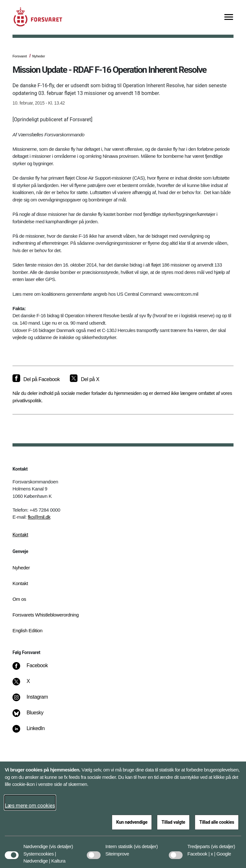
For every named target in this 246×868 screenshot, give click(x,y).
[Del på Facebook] (36, 379)
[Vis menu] (229, 17)
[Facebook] (35, 669)
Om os (19, 599)
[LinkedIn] (33, 732)
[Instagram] (35, 700)
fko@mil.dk (39, 517)
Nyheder (38, 56)
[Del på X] (84, 379)
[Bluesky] (33, 716)
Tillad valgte (173, 822)
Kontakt (20, 535)
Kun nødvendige (132, 822)
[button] (61, 843)
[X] (29, 685)
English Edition (28, 630)
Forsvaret (20, 56)
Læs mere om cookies (30, 806)
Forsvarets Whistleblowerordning (46, 615)
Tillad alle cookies (217, 822)
